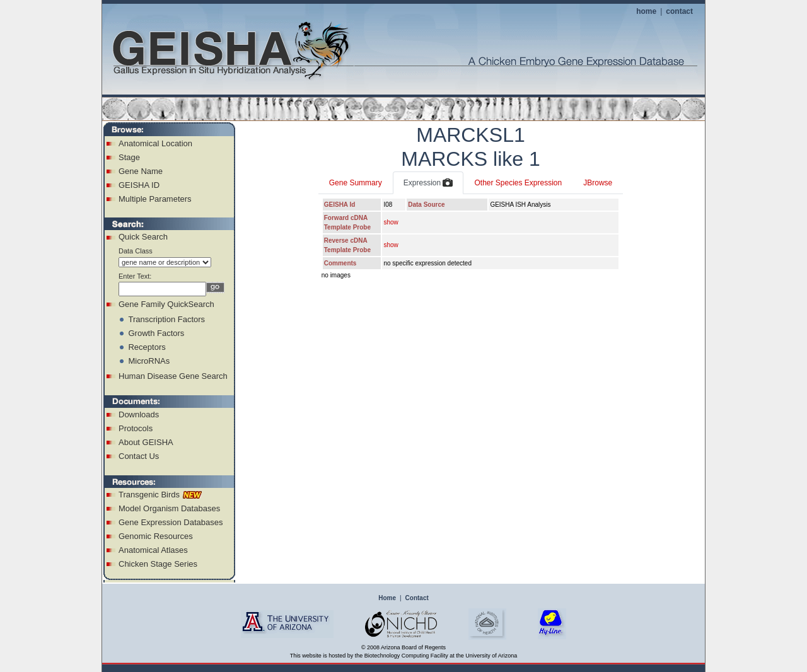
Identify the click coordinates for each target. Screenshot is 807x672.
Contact (417, 598)
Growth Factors (156, 333)
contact (679, 11)
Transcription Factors (166, 319)
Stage (129, 157)
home (646, 11)
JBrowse (598, 183)
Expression (428, 183)
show (391, 222)
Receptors (147, 347)
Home (387, 598)
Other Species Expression (518, 183)
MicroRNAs (149, 361)
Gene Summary (356, 183)
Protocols (136, 428)
